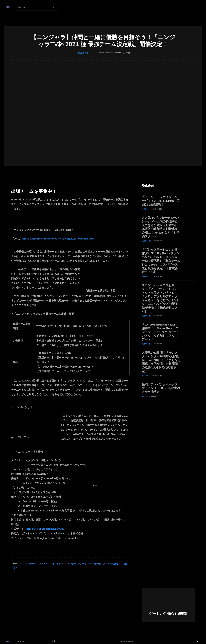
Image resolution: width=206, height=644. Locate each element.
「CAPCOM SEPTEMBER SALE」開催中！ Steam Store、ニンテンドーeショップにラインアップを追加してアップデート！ (160, 328)
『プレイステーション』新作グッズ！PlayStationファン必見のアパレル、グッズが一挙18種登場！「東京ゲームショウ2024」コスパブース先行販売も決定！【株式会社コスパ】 (161, 259)
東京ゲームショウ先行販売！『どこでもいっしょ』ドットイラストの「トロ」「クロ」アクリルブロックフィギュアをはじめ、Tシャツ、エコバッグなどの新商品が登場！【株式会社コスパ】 (160, 296)
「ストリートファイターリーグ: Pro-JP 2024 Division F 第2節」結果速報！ (161, 201)
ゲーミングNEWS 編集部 (168, 613)
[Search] (54, 7)
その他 (144, 391)
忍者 (15, 568)
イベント (145, 209)
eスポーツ (30, 564)
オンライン (57, 564)
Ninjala (44, 564)
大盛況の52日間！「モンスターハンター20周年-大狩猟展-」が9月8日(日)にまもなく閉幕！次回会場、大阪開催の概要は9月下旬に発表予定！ (161, 358)
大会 (125, 564)
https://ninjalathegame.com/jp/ (45, 529)
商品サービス (84, 53)
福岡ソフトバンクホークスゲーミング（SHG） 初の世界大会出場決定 (161, 383)
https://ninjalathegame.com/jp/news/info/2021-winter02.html (58, 239)
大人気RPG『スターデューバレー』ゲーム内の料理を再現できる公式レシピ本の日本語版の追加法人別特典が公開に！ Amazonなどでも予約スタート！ (160, 226)
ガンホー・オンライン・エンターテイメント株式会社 (93, 564)
